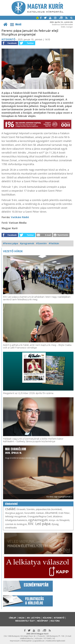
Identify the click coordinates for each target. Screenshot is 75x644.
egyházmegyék (38, 520)
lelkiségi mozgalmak (16, 516)
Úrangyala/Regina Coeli (40, 516)
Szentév (31, 509)
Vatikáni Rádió (20, 217)
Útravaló (21, 509)
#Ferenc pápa (10, 243)
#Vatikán (54, 243)
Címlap (12, 618)
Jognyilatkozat (39, 641)
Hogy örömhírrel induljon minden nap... (21, 453)
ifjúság (55, 524)
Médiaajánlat (26, 641)
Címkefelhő (11, 504)
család (10, 509)
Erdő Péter (64, 513)
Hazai (21, 618)
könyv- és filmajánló (59, 520)
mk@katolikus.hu (27, 638)
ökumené (51, 513)
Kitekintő (8, 39)
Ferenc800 (30, 513)
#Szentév (41, 243)
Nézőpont (43, 621)
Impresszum (15, 641)
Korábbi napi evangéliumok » (59, 497)
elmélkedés (11, 528)
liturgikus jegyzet (14, 513)
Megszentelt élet (25, 621)
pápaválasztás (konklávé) (49, 509)
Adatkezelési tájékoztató (56, 641)
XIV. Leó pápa (39, 524)
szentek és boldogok (16, 524)
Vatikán (40, 513)
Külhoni (47, 618)
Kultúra (55, 621)
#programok (27, 243)
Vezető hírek (13, 251)
